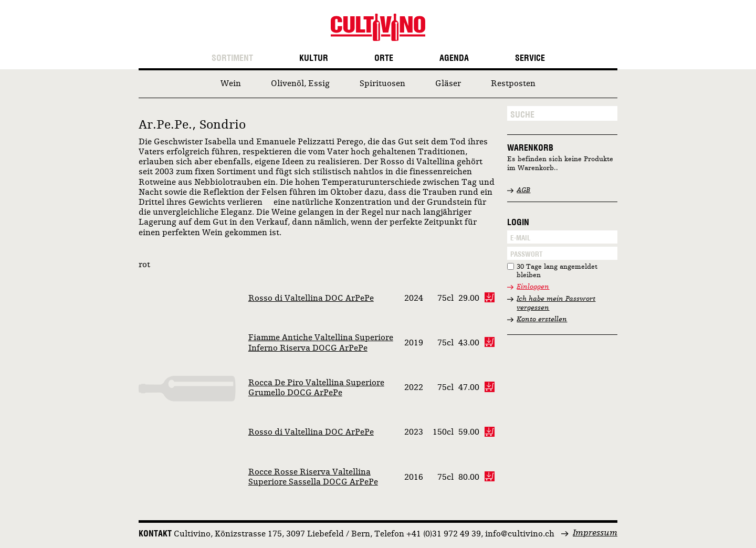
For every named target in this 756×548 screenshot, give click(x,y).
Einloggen (533, 287)
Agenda (454, 58)
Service (530, 58)
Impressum (595, 533)
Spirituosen (382, 84)
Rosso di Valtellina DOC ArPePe (311, 299)
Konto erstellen (542, 319)
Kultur (314, 58)
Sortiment (232, 58)
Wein (231, 84)
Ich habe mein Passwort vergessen (556, 303)
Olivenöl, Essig (300, 84)
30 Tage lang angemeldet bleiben (557, 271)
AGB (523, 190)
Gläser (448, 84)
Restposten (513, 84)
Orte (384, 58)
